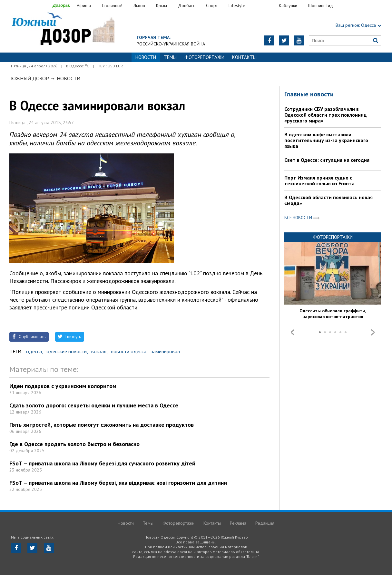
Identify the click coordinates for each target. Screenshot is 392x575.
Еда (265, 6)
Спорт (212, 5)
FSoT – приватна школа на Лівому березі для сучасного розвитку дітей (102, 463)
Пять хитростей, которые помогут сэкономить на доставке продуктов (102, 425)
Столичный (112, 5)
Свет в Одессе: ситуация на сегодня (327, 160)
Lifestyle (237, 5)
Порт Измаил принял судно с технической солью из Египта (319, 180)
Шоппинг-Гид (321, 5)
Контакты (244, 57)
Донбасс (186, 5)
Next (373, 332)
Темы (170, 57)
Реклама (238, 523)
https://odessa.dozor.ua (63, 29)
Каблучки (288, 5)
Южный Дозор (30, 78)
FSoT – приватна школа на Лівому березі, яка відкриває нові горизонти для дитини (118, 483)
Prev (292, 332)
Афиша (84, 5)
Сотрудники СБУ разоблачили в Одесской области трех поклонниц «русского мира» (326, 115)
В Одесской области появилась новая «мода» (328, 200)
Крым (162, 5)
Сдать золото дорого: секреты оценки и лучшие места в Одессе (94, 405)
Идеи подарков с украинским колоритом (63, 386)
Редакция (265, 523)
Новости (69, 78)
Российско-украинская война (171, 44)
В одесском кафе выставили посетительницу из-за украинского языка (326, 140)
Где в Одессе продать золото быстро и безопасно (74, 444)
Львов (139, 5)
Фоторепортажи (204, 57)
